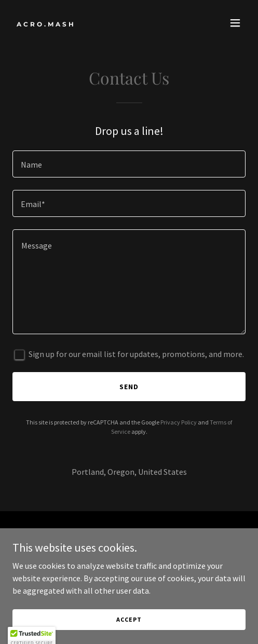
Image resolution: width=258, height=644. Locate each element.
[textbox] (129, 164)
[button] (235, 23)
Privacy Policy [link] (179, 422)
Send (129, 387)
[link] (94, 23)
